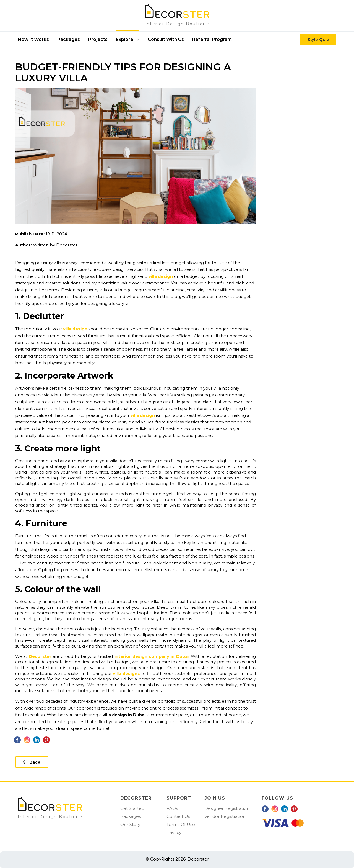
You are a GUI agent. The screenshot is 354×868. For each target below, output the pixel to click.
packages (69, 39)
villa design (161, 276)
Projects (98, 39)
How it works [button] (33, 39)
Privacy (174, 832)
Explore (128, 39)
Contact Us (178, 816)
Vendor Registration (225, 816)
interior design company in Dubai (152, 656)
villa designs (126, 674)
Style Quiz (318, 39)
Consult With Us (166, 39)
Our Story (130, 824)
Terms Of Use (181, 824)
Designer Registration (227, 808)
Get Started (132, 808)
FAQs (172, 808)
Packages (131, 816)
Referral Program (212, 39)
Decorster (40, 656)
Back (32, 762)
